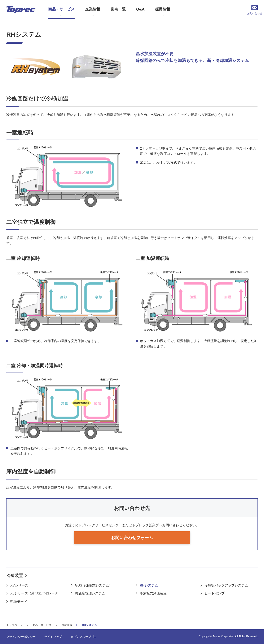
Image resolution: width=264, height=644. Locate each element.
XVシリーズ (19, 585)
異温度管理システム (90, 593)
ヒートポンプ (215, 593)
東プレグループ (81, 637)
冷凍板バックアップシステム (226, 585)
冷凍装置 (15, 576)
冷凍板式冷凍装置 (153, 593)
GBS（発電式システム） (94, 585)
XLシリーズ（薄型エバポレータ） (36, 593)
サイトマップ (53, 637)
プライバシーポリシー (21, 637)
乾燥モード (19, 602)
